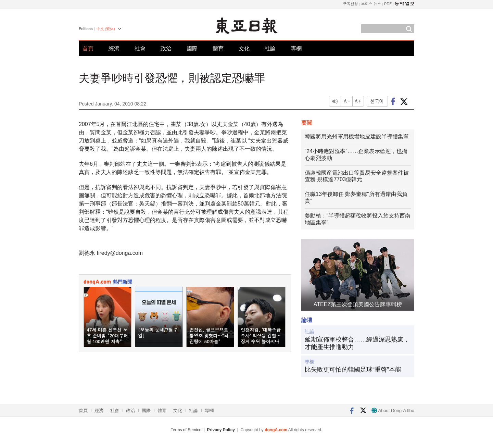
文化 (244, 48)
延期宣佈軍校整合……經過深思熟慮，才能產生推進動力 (357, 343)
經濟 (114, 48)
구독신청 (351, 4)
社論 (270, 48)
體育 (218, 48)
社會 (140, 48)
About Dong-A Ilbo (393, 410)
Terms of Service (186, 430)
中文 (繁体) (106, 29)
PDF (388, 4)
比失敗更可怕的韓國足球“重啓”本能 (353, 370)
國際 (192, 48)
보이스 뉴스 (371, 4)
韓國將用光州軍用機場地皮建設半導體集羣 (357, 136)
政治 (166, 48)
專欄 (296, 48)
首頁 (88, 48)
